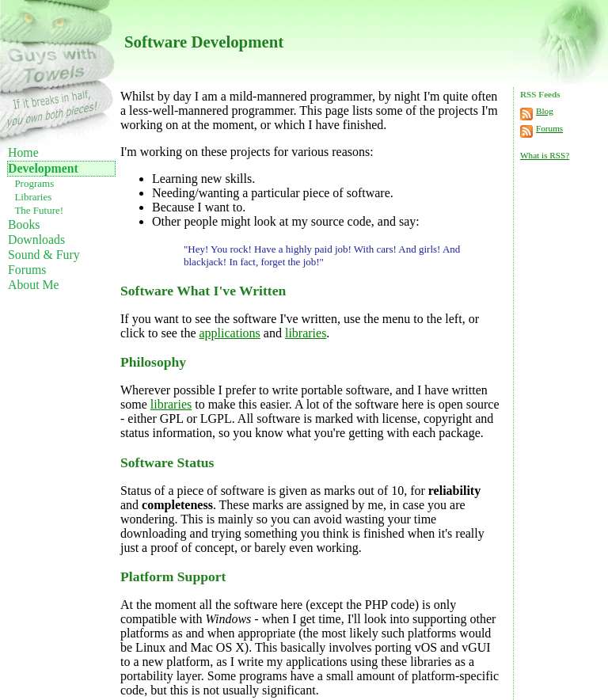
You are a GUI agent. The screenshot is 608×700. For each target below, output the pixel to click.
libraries (306, 333)
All (245, 418)
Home (23, 152)
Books (24, 224)
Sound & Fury (44, 255)
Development (43, 168)
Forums (27, 270)
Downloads (36, 240)
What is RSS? (545, 155)
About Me (34, 285)
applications (230, 333)
